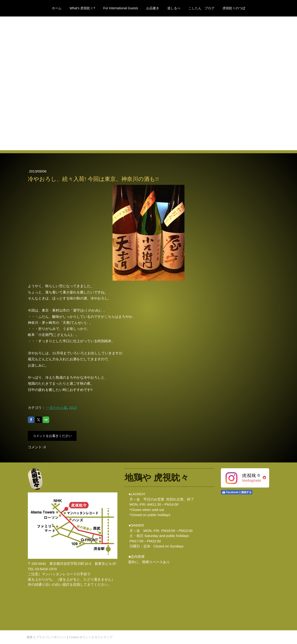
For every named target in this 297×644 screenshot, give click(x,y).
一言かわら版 (57, 408)
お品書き (153, 8)
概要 (30, 637)
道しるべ (174, 8)
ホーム (57, 8)
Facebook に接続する (237, 492)
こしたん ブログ (201, 8)
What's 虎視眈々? (82, 8)
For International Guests (121, 8)
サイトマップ (103, 637)
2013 (73, 408)
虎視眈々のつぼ (234, 8)
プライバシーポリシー (51, 637)
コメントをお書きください (52, 436)
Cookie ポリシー (80, 637)
